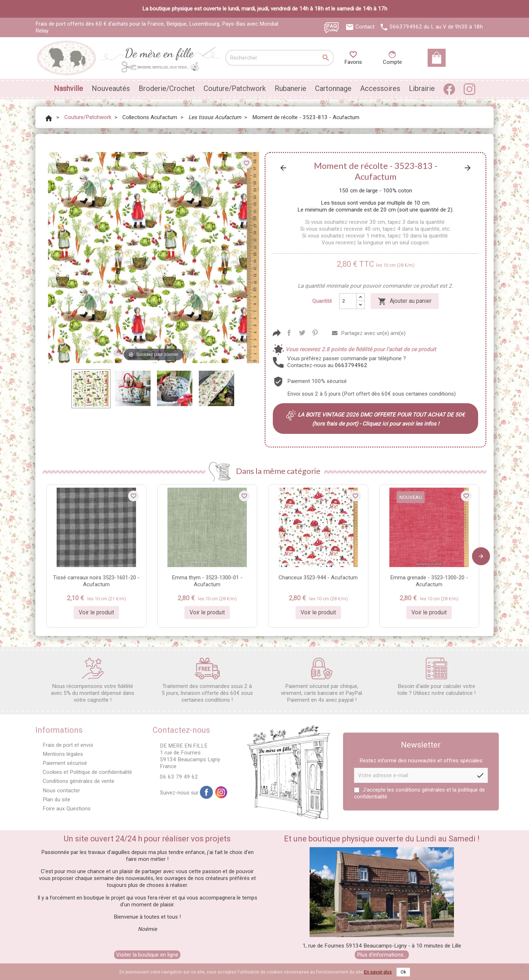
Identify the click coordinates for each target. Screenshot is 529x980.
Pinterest (315, 333)
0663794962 (406, 27)
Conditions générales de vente (78, 781)
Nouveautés (111, 88)
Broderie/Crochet (167, 88)
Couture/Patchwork (235, 88)
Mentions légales (63, 754)
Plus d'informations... (382, 955)
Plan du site (56, 800)
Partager (289, 333)
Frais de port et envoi (68, 745)
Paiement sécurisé (65, 763)
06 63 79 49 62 (179, 777)
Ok (403, 972)
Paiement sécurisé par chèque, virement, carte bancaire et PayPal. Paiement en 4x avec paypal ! (322, 680)
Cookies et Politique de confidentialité (87, 772)
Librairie (422, 88)
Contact (365, 27)
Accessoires (380, 88)
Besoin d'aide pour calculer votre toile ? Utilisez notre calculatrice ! (436, 677)
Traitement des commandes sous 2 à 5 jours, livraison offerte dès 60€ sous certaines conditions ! (207, 680)
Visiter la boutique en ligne (147, 955)
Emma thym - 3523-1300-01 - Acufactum (207, 581)
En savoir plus (378, 972)
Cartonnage (333, 88)
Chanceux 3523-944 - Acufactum (318, 578)
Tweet (302, 333)
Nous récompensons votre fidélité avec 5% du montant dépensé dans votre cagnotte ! (93, 680)
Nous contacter (61, 790)
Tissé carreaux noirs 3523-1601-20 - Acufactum (96, 581)
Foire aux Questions (67, 809)
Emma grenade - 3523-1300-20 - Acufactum (429, 581)
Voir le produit (96, 612)
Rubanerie (290, 88)
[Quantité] (348, 301)
